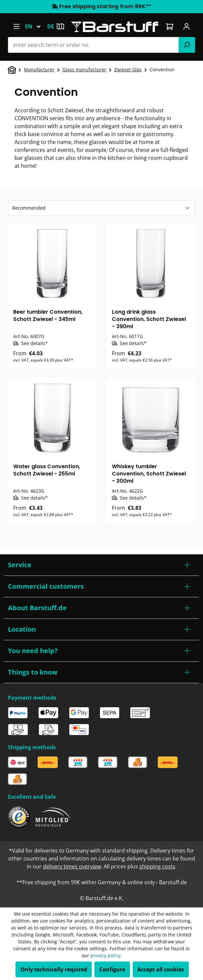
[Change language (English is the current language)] (36, 26)
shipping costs (157, 866)
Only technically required (54, 969)
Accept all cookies (161, 969)
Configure (112, 969)
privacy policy (105, 955)
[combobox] (93, 45)
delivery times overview (72, 866)
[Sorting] (101, 208)
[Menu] (16, 26)
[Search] (187, 45)
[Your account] (187, 26)
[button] (101, 565)
